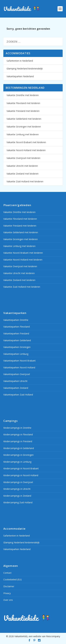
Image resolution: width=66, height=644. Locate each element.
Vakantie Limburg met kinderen (23, 134)
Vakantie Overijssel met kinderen (23, 158)
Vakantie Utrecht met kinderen (22, 166)
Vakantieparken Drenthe (16, 320)
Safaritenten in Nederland (20, 61)
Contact (7, 573)
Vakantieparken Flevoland (17, 327)
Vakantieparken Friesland (16, 333)
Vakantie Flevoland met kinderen (23, 103)
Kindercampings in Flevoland (18, 434)
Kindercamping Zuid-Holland (18, 502)
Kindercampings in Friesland (18, 441)
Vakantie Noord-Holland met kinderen (26, 150)
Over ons (8, 600)
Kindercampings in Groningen (18, 455)
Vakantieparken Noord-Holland (19, 367)
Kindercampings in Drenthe (17, 428)
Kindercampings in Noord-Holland (21, 475)
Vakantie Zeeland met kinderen (23, 174)
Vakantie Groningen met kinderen (24, 127)
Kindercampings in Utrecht (17, 489)
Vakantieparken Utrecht (15, 381)
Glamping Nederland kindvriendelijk (25, 69)
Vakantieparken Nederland (20, 76)
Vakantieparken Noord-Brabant (19, 361)
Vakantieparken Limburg (16, 354)
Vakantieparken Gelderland (17, 340)
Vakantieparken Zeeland (16, 388)
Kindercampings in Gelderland (19, 448)
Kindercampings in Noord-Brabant (21, 468)
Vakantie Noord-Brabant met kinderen (26, 142)
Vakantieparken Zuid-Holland (18, 395)
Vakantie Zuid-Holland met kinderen (25, 181)
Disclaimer (9, 586)
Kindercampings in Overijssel (18, 482)
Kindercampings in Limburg (17, 462)
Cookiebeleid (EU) (12, 579)
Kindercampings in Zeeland (17, 496)
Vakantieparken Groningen (17, 347)
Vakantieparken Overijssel (17, 374)
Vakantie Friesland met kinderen (23, 111)
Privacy (7, 593)
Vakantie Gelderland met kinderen (24, 119)
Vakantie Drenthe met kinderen (23, 95)
